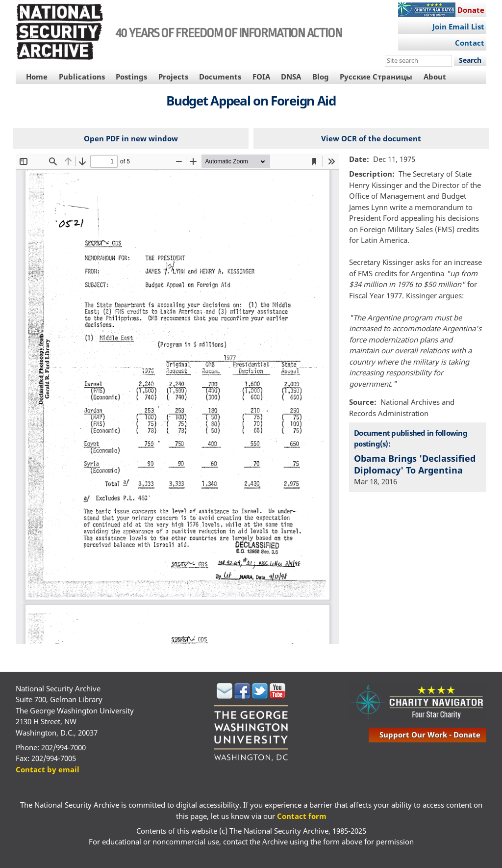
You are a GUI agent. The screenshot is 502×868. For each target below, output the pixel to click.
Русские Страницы (376, 77)
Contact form (302, 816)
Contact (470, 43)
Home (37, 77)
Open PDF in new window (131, 138)
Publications (82, 77)
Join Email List (458, 26)
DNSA (291, 77)
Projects (173, 77)
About (435, 77)
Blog (321, 77)
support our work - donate (430, 735)
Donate (471, 10)
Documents (220, 77)
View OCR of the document (371, 138)
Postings (131, 77)
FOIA (261, 77)
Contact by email (48, 769)
